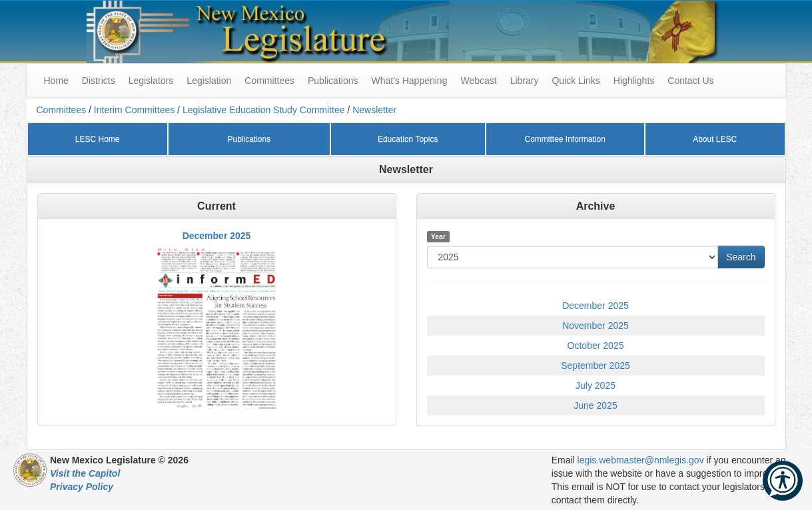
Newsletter (374, 110)
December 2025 (217, 236)
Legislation (209, 81)
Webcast (478, 81)
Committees (269, 81)
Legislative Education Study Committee (264, 110)
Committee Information (565, 139)
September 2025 (596, 366)
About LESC (715, 139)
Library (525, 81)
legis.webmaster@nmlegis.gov (641, 460)
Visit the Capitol (85, 473)
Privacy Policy (82, 487)
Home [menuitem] (56, 81)
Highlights (634, 81)
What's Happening (409, 81)
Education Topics (408, 139)
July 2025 (596, 385)
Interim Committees (134, 110)
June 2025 (595, 405)
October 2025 (596, 346)
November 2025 (596, 326)
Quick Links (576, 81)
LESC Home (98, 139)
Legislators (151, 81)
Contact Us (690, 81)
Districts (99, 81)
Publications (333, 81)
